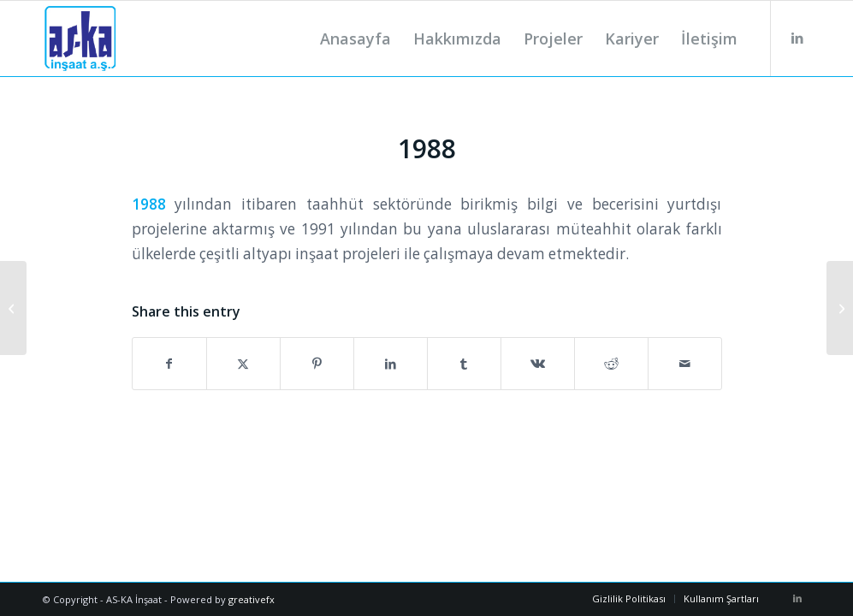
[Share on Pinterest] (317, 364)
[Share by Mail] (685, 364)
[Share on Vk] (538, 364)
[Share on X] (243, 364)
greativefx (252, 599)
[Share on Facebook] (169, 364)
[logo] (80, 38)
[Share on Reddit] (611, 364)
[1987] (13, 308)
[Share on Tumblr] (464, 364)
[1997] (840, 308)
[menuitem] (355, 38)
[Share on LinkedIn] (391, 364)
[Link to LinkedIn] (797, 38)
